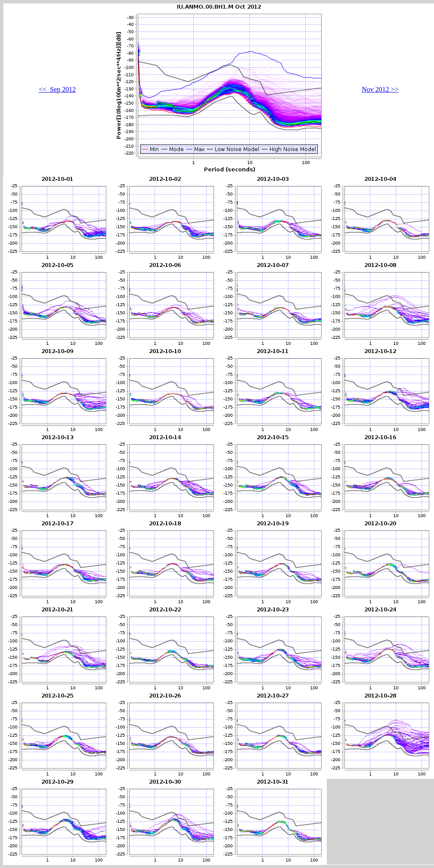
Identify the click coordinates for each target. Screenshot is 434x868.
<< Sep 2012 (57, 89)
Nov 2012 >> (380, 89)
